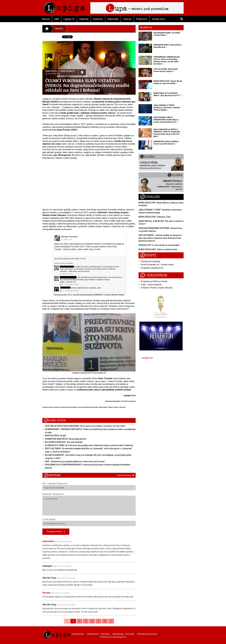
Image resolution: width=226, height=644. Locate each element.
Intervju (127, 19)
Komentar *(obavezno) (89, 504)
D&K (57, 19)
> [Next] (111, 621)
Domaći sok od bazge (151, 261)
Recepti (148, 255)
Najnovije (146, 28)
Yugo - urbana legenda (151, 285)
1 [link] (73, 621)
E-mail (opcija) (89, 522)
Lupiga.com (147, 358)
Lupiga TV (69, 19)
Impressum (78, 634)
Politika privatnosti (147, 634)
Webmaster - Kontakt (98, 634)
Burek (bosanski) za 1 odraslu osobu (157, 265)
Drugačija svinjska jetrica (152, 268)
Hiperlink (84, 19)
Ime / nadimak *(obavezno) (89, 486)
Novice (46, 19)
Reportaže (113, 19)
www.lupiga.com (119, 637)
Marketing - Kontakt (123, 634)
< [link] (67, 621)
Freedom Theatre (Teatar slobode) (157, 288)
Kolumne (98, 19)
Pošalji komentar (56, 532)
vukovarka (48, 541)
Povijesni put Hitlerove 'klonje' (154, 281)
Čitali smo (142, 19)
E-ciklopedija (154, 275)
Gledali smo (158, 19)
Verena (46, 593)
